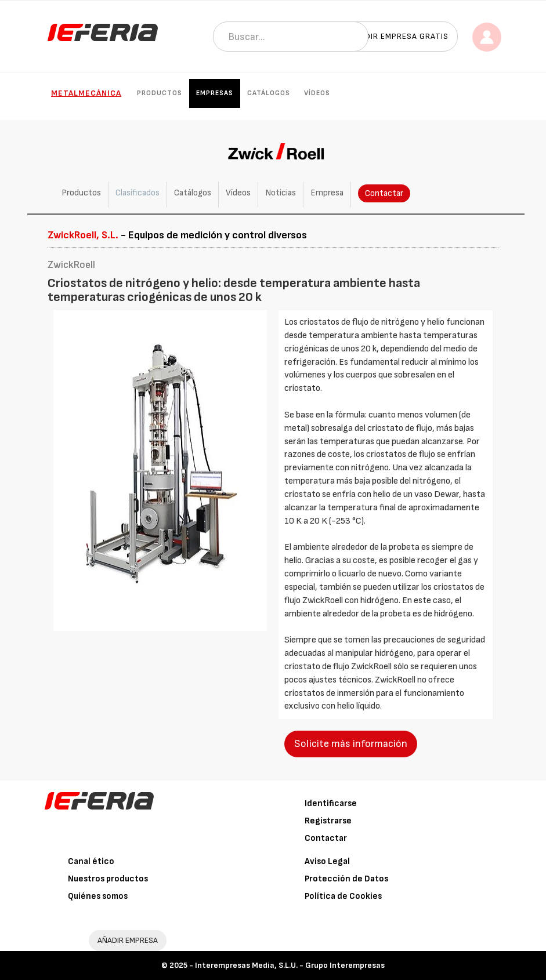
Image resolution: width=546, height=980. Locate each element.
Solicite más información (351, 744)
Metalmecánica (86, 93)
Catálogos (269, 93)
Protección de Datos (346, 879)
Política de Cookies (343, 896)
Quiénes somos (98, 896)
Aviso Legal (327, 861)
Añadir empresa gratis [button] (399, 36)
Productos (160, 93)
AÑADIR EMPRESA (128, 940)
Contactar (384, 193)
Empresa (327, 193)
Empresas (215, 93)
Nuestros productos (108, 879)
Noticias (281, 193)
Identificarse (331, 803)
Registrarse (328, 821)
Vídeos (317, 93)
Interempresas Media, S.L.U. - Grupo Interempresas (290, 965)
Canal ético (91, 861)
